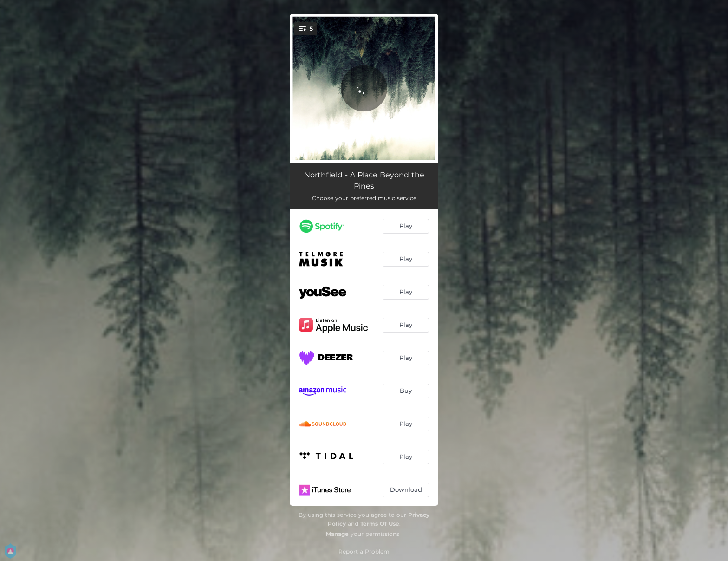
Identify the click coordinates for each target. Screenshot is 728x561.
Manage (337, 534)
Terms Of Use (380, 524)
